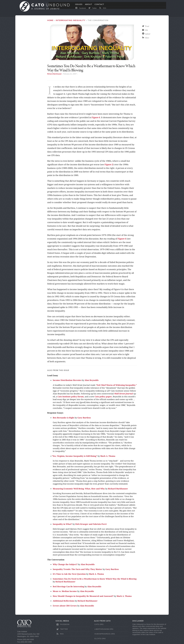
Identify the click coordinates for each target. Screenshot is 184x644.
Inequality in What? (62, 524)
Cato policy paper (103, 397)
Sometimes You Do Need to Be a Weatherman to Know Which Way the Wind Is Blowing (95, 579)
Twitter (92, 11)
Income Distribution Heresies (67, 380)
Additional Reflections (64, 601)
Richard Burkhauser (54, 74)
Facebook (80, 11)
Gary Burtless (84, 418)
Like (146, 30)
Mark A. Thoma (108, 456)
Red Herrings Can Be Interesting (68, 586)
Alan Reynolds (92, 380)
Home (50, 20)
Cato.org (99, 624)
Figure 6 (96, 117)
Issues (79, 6)
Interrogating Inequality (71, 20)
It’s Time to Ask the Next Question (69, 574)
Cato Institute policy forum (71, 397)
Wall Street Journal (124, 394)
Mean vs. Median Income (65, 591)
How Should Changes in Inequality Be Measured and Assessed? (83, 596)
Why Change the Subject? (65, 564)
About (89, 6)
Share (147, 38)
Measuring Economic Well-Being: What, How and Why (79, 489)
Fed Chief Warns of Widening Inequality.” (117, 385)
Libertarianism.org (104, 629)
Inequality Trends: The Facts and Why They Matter (77, 569)
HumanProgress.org (105, 634)
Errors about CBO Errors (65, 606)
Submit (148, 34)
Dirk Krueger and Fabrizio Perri (91, 524)
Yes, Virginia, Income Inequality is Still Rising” (75, 456)
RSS (103, 11)
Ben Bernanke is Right (64, 418)
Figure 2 (109, 164)
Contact (99, 6)
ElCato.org (100, 639)
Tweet (147, 26)
